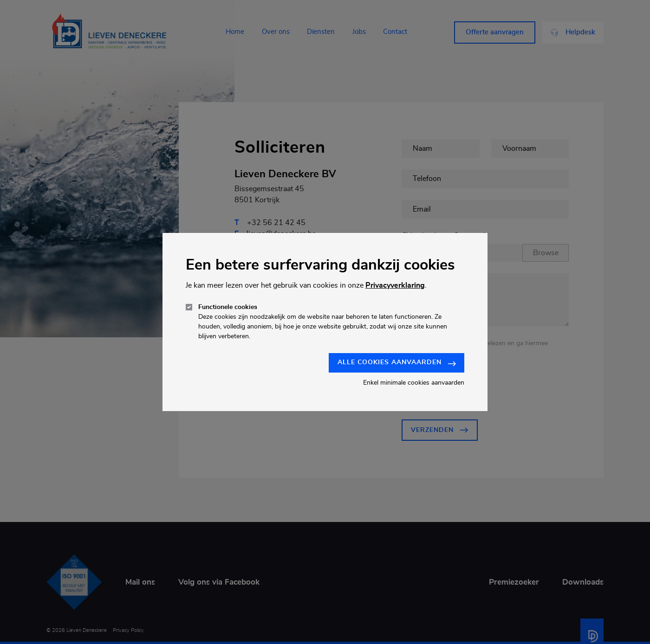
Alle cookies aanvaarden (397, 363)
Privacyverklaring (395, 285)
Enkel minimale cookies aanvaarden (414, 383)
